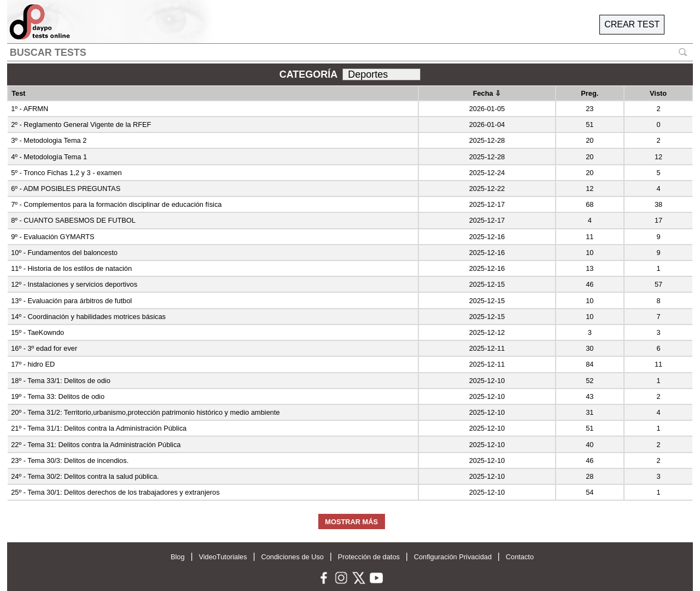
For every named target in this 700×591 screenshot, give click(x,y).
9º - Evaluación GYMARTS (52, 237)
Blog (178, 557)
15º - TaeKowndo (37, 332)
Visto (658, 93)
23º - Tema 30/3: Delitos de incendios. (70, 460)
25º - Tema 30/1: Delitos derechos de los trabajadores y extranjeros (115, 492)
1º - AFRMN (30, 109)
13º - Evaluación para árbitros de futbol (71, 301)
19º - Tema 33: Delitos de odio (58, 396)
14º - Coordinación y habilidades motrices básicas (88, 317)
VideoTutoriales (223, 557)
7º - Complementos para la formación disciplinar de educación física (116, 204)
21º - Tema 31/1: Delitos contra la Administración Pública (99, 428)
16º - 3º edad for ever (44, 348)
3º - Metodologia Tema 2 (49, 140)
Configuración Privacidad (453, 557)
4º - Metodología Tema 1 (49, 157)
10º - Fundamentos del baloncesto (64, 253)
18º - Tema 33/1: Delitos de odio (61, 381)
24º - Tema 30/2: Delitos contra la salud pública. (85, 476)
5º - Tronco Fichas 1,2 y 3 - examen (66, 173)
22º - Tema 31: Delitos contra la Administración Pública (96, 445)
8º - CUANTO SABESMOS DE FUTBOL (73, 220)
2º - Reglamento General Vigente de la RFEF (81, 124)
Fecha (487, 93)
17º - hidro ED (33, 364)
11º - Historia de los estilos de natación (71, 268)
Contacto (520, 557)
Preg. (590, 93)
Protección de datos (369, 557)
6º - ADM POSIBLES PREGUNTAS (66, 189)
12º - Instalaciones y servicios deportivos (74, 284)
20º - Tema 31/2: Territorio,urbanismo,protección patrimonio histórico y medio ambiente (145, 412)
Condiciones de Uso (292, 557)
